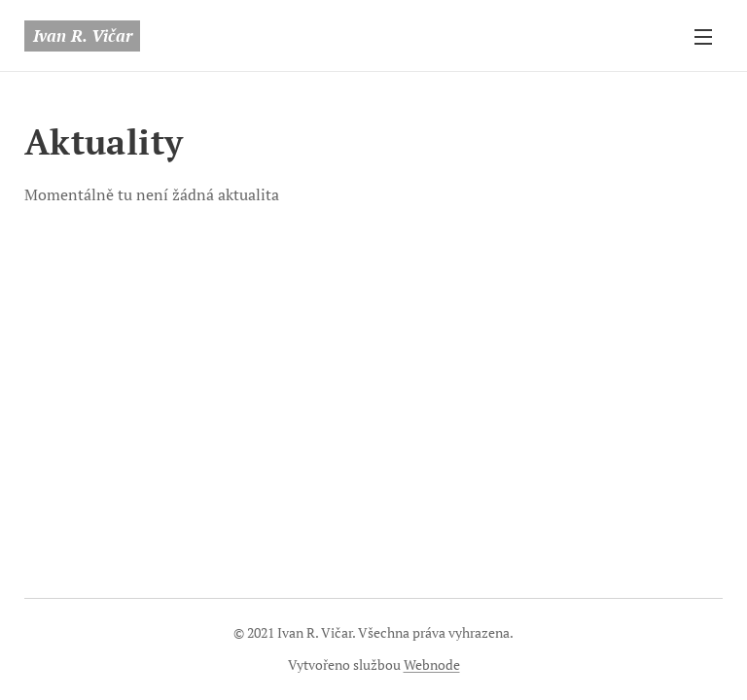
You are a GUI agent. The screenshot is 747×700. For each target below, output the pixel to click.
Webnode (432, 665)
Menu (703, 37)
